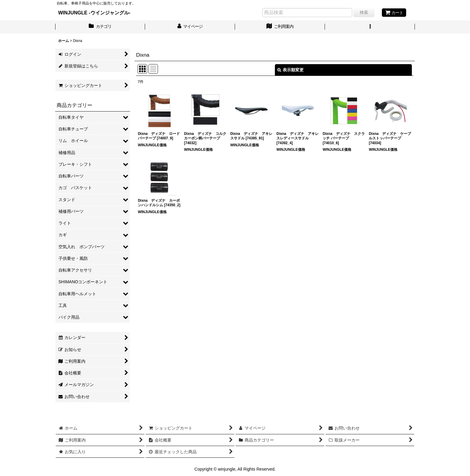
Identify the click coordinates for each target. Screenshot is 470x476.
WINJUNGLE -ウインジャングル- (94, 13)
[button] (370, 27)
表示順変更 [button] (290, 70)
